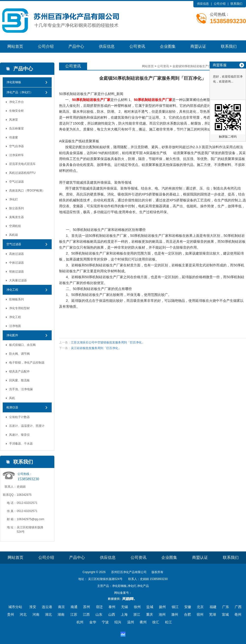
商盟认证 (198, 46)
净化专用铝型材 (19, 308)
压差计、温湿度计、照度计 (27, 426)
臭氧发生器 (16, 217)
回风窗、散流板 (19, 380)
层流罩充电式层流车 (22, 164)
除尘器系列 (16, 208)
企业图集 (168, 46)
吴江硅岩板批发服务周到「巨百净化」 (96, 348)
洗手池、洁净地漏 (21, 389)
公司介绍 (220, 4)
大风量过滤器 (18, 280)
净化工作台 (16, 102)
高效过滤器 (16, 254)
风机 (12, 398)
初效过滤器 (16, 272)
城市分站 (15, 607)
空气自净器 (16, 146)
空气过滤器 (16, 182)
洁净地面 (15, 326)
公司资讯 (137, 46)
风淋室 (14, 120)
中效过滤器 (16, 263)
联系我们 (236, 4)
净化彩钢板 (14, 82)
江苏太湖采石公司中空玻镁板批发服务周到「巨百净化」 (108, 342)
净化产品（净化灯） (20, 92)
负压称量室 (16, 129)
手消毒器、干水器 (21, 444)
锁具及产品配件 (19, 371)
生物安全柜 (16, 111)
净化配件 (12, 335)
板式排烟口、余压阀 (22, 345)
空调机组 (15, 226)
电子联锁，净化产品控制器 (27, 363)
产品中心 (76, 46)
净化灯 (14, 199)
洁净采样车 (16, 155)
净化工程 (12, 290)
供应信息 (203, 4)
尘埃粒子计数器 (19, 417)
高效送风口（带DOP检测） (27, 191)
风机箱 (14, 235)
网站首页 (15, 46)
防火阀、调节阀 (19, 354)
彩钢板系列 (16, 299)
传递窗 (14, 137)
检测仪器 (12, 407)
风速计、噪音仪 (19, 435)
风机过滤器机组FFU (22, 173)
